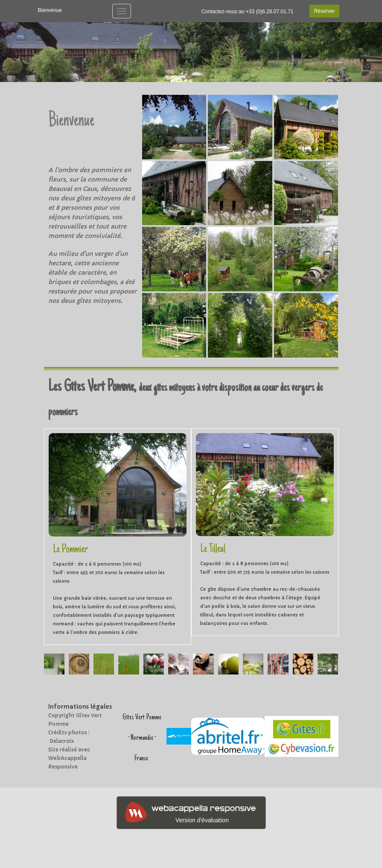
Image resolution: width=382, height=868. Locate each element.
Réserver (325, 11)
